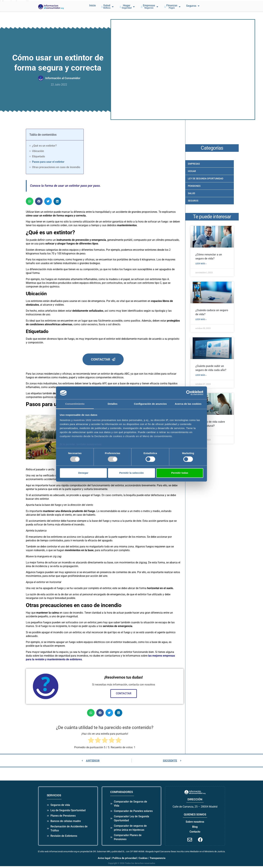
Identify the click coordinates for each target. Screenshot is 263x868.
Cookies (143, 860)
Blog (195, 828)
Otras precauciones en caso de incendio (56, 167)
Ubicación (38, 151)
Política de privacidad (124, 860)
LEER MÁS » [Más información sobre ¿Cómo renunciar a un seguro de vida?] (201, 263)
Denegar (83, 473)
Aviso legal (104, 860)
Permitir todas (180, 473)
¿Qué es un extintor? (44, 146)
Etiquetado (38, 156)
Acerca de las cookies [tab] (188, 404)
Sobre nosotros (195, 824)
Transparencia (157, 860)
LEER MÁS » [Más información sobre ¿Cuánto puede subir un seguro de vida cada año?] (201, 375)
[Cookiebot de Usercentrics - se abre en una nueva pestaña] (189, 393)
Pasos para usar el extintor (48, 162)
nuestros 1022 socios (87, 420)
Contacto (195, 833)
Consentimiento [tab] (75, 404)
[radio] (91, 742)
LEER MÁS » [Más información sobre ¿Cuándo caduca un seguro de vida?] (201, 319)
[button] (108, 7)
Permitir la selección (131, 473)
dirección (195, 801)
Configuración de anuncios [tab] (150, 404)
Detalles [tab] (113, 404)
